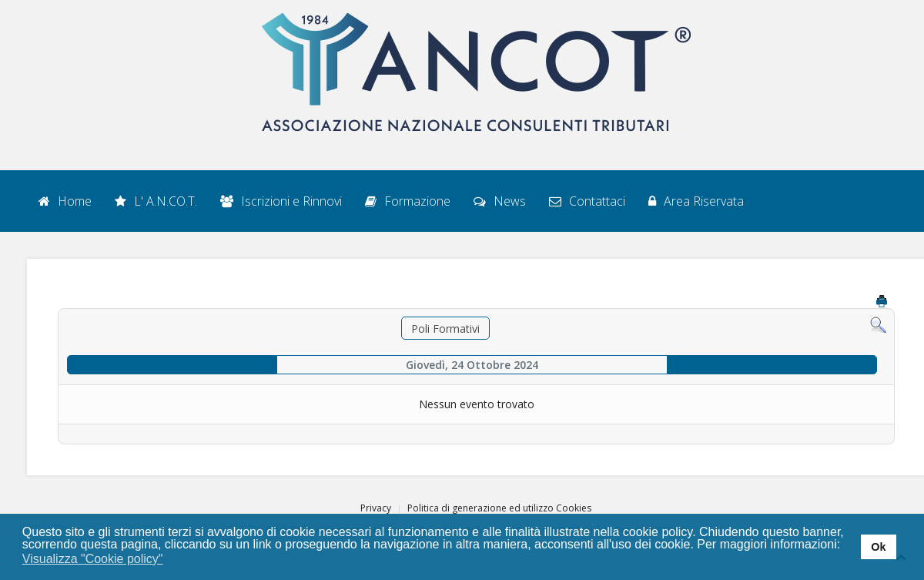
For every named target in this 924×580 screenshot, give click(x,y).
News (500, 201)
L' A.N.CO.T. (156, 201)
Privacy (376, 508)
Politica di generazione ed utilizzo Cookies (499, 508)
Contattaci (587, 201)
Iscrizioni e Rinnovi (281, 201)
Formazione (408, 201)
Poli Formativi (445, 329)
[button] (173, 560)
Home (65, 201)
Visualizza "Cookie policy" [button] (93, 559)
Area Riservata (696, 201)
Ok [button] (878, 547)
